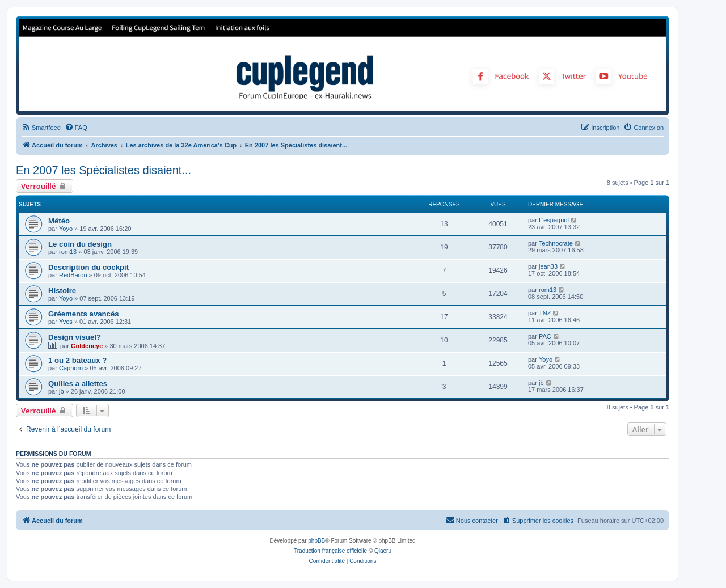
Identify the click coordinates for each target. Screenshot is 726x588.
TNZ (545, 313)
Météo (59, 221)
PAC (545, 336)
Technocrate (556, 243)
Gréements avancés (84, 314)
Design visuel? (75, 337)
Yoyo (66, 229)
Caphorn (71, 368)
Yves (66, 322)
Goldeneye (87, 346)
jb (62, 391)
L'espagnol (554, 220)
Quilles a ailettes (78, 384)
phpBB (316, 541)
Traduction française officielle (330, 551)
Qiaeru (383, 551)
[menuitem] (41, 128)
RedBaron (73, 275)
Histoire (62, 291)
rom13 (68, 252)
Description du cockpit (88, 267)
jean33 (548, 266)
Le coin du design (80, 244)
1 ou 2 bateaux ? (77, 360)
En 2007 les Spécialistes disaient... (104, 170)
